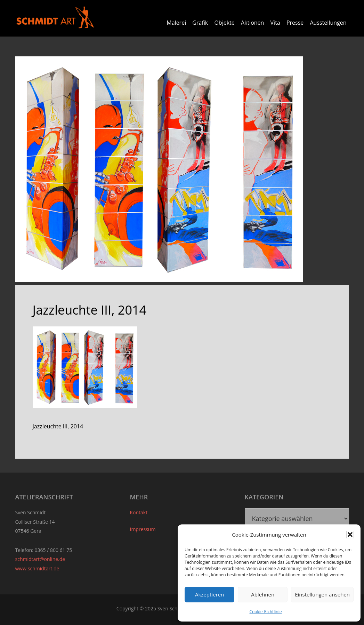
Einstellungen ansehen (322, 594)
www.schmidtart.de (37, 568)
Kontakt (139, 512)
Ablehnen (263, 594)
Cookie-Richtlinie (266, 612)
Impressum (143, 529)
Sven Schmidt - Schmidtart (55, 17)
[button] (350, 535)
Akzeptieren (209, 594)
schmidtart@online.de (40, 559)
